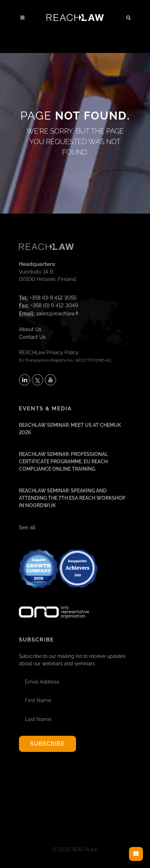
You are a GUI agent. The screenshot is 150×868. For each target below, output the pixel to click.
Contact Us (32, 337)
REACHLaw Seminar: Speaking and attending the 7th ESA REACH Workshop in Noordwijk (72, 498)
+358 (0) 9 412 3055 (53, 298)
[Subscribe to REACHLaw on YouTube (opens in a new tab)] (50, 380)
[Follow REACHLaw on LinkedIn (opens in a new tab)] (25, 380)
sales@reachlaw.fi (57, 314)
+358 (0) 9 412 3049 (54, 305)
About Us (30, 329)
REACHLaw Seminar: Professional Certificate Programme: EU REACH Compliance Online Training (63, 462)
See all (27, 527)
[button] (129, 16)
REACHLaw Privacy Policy (49, 352)
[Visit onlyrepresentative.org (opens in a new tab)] (54, 603)
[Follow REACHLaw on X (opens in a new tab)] (37, 380)
